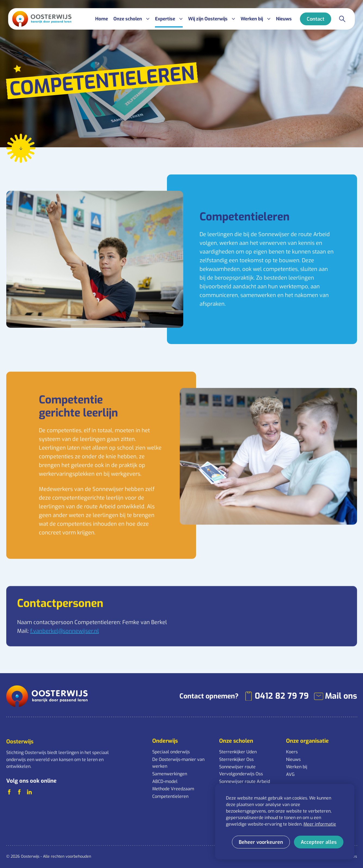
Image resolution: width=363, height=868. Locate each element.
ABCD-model (165, 781)
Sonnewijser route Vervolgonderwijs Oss (241, 770)
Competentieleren (170, 796)
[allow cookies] (319, 842)
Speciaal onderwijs (171, 752)
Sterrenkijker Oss (236, 759)
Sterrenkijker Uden (238, 752)
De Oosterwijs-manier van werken (178, 763)
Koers (292, 752)
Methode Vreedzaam (173, 789)
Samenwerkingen (170, 774)
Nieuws (293, 759)
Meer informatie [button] (320, 824)
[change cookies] (261, 842)
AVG (290, 774)
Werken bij (297, 767)
